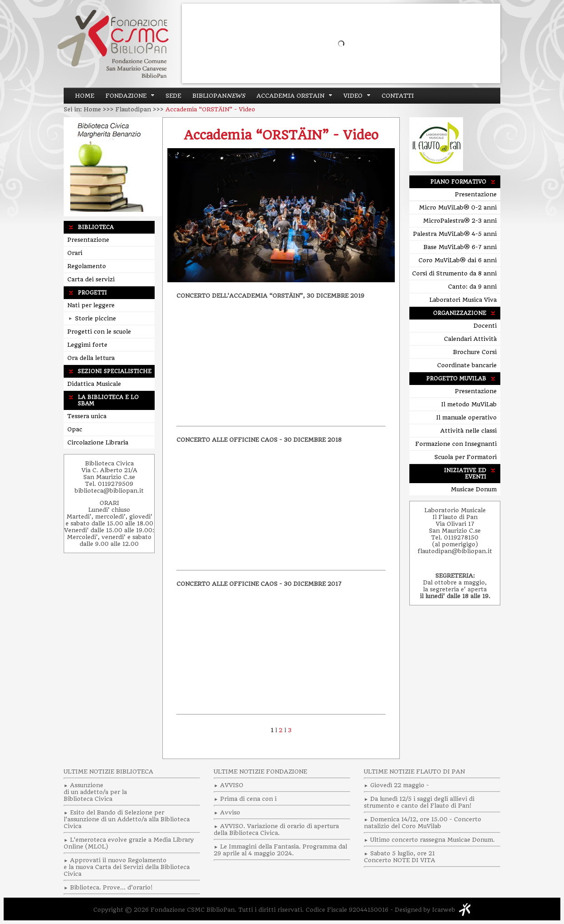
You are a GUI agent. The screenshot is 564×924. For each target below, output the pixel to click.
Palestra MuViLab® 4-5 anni (455, 234)
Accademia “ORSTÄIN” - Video (281, 135)
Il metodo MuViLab (469, 404)
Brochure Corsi (475, 352)
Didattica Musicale (94, 384)
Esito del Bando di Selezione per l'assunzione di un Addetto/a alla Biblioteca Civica (127, 819)
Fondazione (126, 96)
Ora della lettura (91, 358)
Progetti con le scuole (99, 332)
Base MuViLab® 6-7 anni (460, 247)
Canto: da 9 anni (472, 287)
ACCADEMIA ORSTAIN (290, 96)
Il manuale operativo (466, 417)
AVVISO (232, 785)
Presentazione (88, 240)
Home (85, 96)
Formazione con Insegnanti (456, 444)
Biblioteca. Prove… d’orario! (111, 887)
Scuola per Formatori (466, 457)
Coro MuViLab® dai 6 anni (458, 260)
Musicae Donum (474, 489)
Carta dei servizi (91, 279)
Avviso (230, 812)
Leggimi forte (87, 345)
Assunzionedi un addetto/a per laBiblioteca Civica (95, 792)
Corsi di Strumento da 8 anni (454, 273)
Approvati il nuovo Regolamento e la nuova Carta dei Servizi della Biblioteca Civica (127, 867)
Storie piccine (92, 318)
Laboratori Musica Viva (463, 300)
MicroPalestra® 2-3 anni (460, 221)
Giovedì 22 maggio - (400, 785)
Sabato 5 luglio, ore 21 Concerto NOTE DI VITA (400, 857)
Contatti (398, 96)
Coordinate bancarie (467, 365)
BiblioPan (219, 96)
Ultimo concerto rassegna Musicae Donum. (433, 840)
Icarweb (444, 910)
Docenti (485, 326)
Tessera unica (87, 416)
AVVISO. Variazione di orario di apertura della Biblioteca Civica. (276, 829)
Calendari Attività (470, 339)
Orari (75, 253)
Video (353, 96)
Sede (173, 96)
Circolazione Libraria (98, 442)
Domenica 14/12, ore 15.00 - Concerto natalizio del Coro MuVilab (423, 823)
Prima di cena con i (248, 799)
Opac (75, 429)
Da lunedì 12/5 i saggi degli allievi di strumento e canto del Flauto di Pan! (419, 802)
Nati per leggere (91, 305)
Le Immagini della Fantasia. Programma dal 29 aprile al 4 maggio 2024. (280, 850)
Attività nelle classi (468, 431)
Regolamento (87, 266)
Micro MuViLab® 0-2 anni (458, 207)
